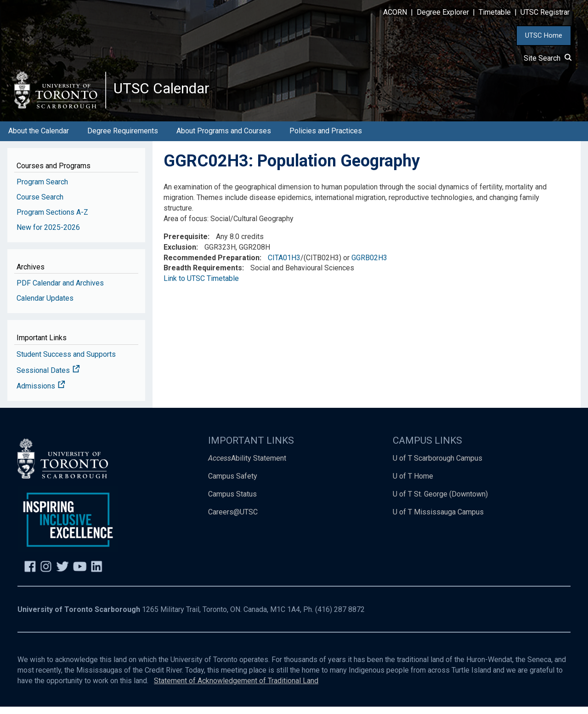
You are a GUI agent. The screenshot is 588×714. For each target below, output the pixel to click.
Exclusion (180, 254)
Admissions (41, 394)
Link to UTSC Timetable (201, 286)
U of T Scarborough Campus (438, 466)
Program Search (42, 189)
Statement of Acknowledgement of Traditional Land (236, 688)
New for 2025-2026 (48, 235)
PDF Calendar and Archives (60, 290)
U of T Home (413, 483)
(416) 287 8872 (340, 617)
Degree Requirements (123, 138)
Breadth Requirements (203, 275)
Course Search (40, 204)
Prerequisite (186, 244)
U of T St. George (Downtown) (440, 501)
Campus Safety (233, 483)
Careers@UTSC (233, 519)
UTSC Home (544, 35)
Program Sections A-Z (52, 220)
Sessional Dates (48, 378)
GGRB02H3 (369, 265)
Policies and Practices (326, 138)
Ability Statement (247, 466)
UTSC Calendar (169, 92)
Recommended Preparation (212, 265)
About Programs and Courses (224, 138)
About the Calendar (39, 138)
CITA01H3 (284, 265)
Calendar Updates (45, 306)
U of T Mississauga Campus (438, 519)
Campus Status (232, 501)
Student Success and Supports (66, 362)
